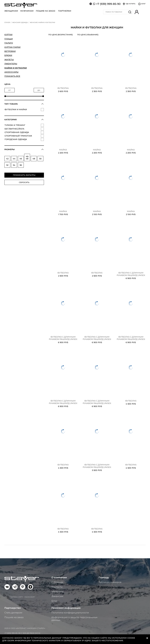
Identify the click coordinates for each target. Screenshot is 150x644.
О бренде (57, 582)
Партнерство (13, 608)
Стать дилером (13, 613)
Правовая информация (66, 608)
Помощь (104, 578)
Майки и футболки (16, 68)
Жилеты (9, 60)
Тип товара (11, 104)
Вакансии (57, 596)
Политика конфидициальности (70, 613)
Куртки (8, 35)
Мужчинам (27, 11)
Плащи (9, 39)
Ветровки (10, 51)
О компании (59, 578)
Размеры (10, 149)
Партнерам (65, 11)
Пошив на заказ (45, 11)
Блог (54, 601)
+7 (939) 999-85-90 (108, 4)
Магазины (57, 592)
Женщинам (11, 11)
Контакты (57, 587)
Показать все (12, 76)
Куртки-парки (12, 47)
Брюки (8, 55)
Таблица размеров (110, 582)
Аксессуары (11, 72)
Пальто (9, 43)
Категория (11, 120)
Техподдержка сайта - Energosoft (20, 597)
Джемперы (11, 64)
